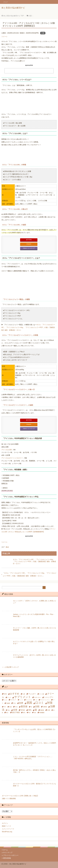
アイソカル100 (7, 450)
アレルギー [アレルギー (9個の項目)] (32, 694)
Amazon (29, 244)
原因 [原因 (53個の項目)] (29, 703)
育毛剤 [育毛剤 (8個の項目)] (23, 710)
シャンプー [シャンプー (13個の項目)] (49, 697)
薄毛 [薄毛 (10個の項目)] (30, 710)
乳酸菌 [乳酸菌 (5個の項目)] (8, 703)
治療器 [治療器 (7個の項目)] (45, 707)
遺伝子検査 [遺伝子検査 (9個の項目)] (16, 712)
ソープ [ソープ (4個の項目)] (21, 700)
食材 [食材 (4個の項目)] (35, 713)
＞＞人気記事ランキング (10, 667)
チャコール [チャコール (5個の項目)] (29, 700)
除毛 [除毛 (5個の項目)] (24, 713)
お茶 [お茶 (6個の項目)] (24, 694)
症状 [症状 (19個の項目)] (15, 710)
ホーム (5, 850)
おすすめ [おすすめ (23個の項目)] (15, 694)
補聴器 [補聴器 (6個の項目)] (42, 710)
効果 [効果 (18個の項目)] (21, 703)
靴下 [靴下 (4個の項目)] (30, 713)
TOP (14, 16)
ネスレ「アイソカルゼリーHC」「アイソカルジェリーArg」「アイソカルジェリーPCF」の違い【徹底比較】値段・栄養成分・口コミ (28, 327)
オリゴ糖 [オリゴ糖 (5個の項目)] (42, 694)
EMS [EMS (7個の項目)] (5, 694)
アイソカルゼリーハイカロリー (12, 458)
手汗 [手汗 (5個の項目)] (5, 707)
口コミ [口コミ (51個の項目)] (40, 703)
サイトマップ (8, 853)
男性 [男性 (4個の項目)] (9, 710)
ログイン (5, 823)
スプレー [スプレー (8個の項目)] (13, 700)
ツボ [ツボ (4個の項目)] (36, 700)
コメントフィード (8, 829)
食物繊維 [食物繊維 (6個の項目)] (42, 713)
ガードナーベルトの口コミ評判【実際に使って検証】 (20, 796)
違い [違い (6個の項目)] (7, 713)
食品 (7, 547)
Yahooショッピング (29, 248)
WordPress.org (7, 832)
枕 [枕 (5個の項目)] (31, 707)
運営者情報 (7, 858)
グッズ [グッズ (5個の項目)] (9, 697)
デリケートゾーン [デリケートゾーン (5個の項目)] (45, 700)
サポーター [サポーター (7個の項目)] (38, 697)
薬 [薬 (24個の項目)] (36, 710)
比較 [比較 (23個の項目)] (37, 706)
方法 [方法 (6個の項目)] (16, 707)
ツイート (4, 37)
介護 (43, 33)
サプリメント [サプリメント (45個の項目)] (23, 697)
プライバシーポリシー (11, 855)
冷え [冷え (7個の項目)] (15, 703)
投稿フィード (7, 826)
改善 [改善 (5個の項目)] (11, 707)
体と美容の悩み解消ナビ (13, 8)
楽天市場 (29, 240)
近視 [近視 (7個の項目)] (49, 710)
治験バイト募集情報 (9, 799)
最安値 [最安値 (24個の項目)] (24, 706)
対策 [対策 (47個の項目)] (50, 703)
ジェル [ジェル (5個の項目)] (6, 700)
